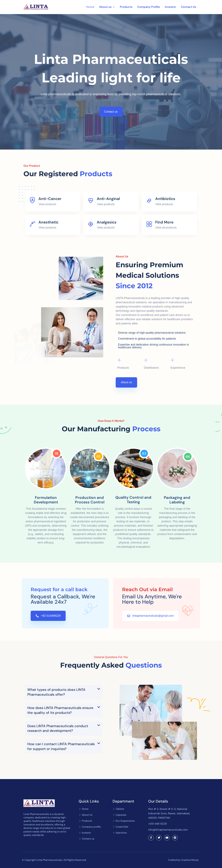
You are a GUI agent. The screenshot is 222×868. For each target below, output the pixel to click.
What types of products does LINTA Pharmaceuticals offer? (56, 756)
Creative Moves (190, 860)
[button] (64, 756)
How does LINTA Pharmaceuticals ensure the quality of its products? (60, 774)
